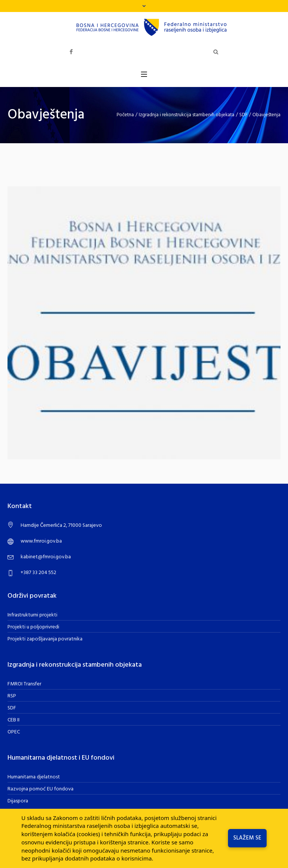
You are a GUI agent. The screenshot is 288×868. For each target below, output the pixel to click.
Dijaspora (18, 801)
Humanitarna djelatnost (34, 777)
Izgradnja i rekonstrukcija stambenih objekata (187, 115)
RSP (12, 696)
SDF (243, 115)
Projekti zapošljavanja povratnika (45, 639)
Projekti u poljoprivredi (33, 627)
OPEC (14, 732)
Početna (125, 115)
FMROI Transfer (24, 684)
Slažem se (247, 838)
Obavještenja (266, 115)
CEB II (13, 720)
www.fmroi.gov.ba (41, 541)
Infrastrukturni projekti (32, 615)
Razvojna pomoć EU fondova (40, 789)
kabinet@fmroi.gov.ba (46, 557)
